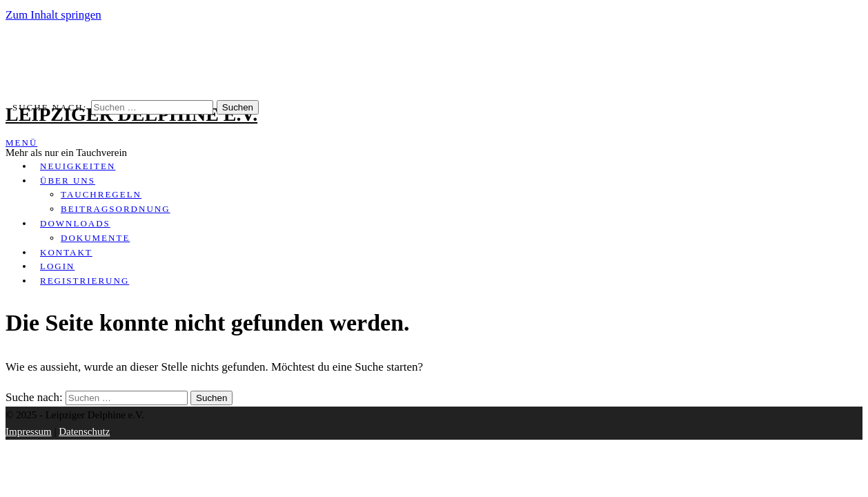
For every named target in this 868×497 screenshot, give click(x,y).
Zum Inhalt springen (53, 15)
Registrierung (85, 281)
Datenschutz (84, 431)
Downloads (75, 223)
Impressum (29, 431)
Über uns (68, 181)
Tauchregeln (101, 194)
